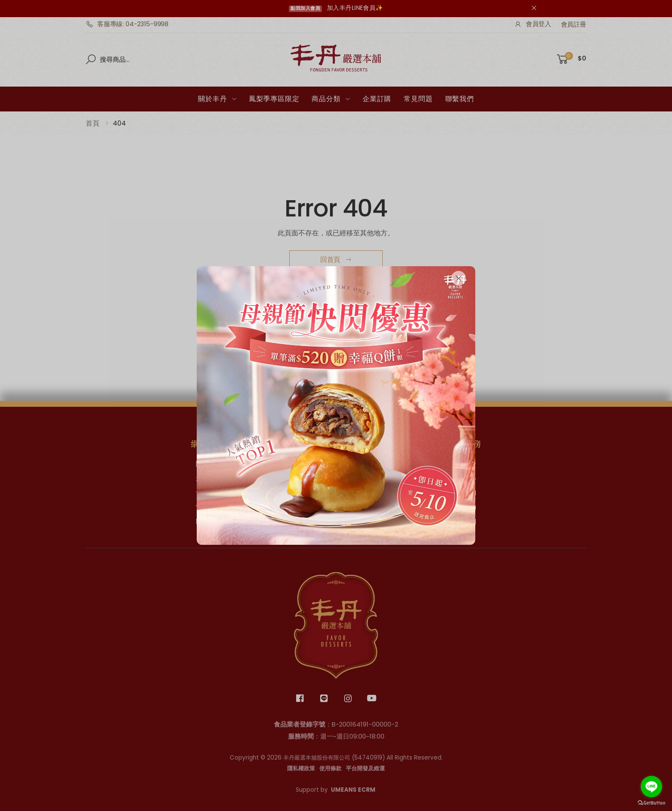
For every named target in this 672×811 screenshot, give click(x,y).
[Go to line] (651, 787)
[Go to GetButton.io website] (651, 803)
